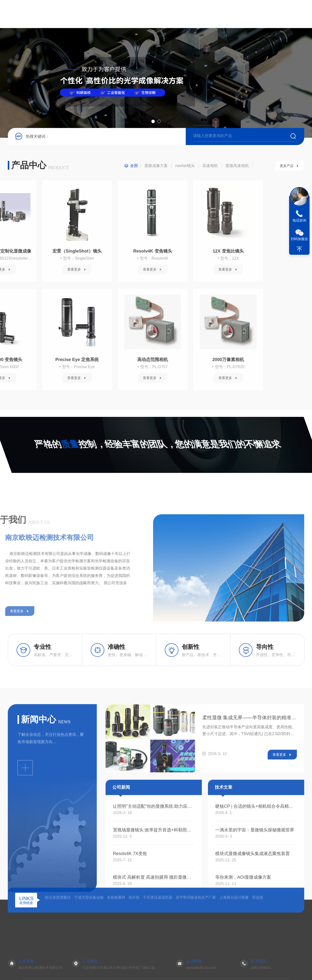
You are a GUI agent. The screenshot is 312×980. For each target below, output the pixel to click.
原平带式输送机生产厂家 (196, 936)
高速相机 (210, 169)
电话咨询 (299, 220)
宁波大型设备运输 (89, 936)
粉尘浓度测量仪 (58, 936)
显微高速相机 (237, 169)
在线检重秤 (116, 936)
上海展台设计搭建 (234, 936)
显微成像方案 (156, 169)
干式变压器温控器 (158, 936)
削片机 (134, 936)
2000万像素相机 (105, 363)
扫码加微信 (299, 239)
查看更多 (26, 273)
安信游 (258, 936)
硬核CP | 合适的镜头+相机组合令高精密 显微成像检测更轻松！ (256, 902)
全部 (134, 169)
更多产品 (287, 169)
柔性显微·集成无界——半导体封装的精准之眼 (250, 813)
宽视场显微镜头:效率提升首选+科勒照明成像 (154, 926)
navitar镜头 (185, 169)
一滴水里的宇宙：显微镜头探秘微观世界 (255, 926)
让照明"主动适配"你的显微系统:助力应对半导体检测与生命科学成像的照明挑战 (154, 902)
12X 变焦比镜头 (105, 255)
